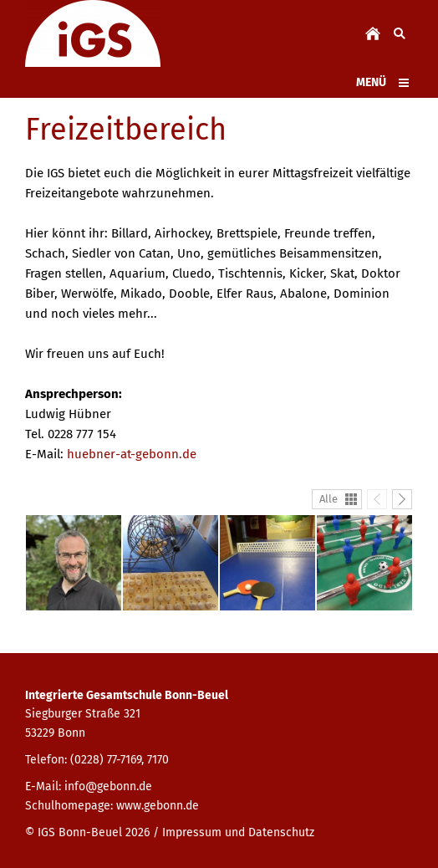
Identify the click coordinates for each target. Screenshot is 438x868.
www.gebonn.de (158, 806)
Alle (328, 499)
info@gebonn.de (108, 786)
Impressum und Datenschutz (238, 832)
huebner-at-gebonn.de (132, 454)
